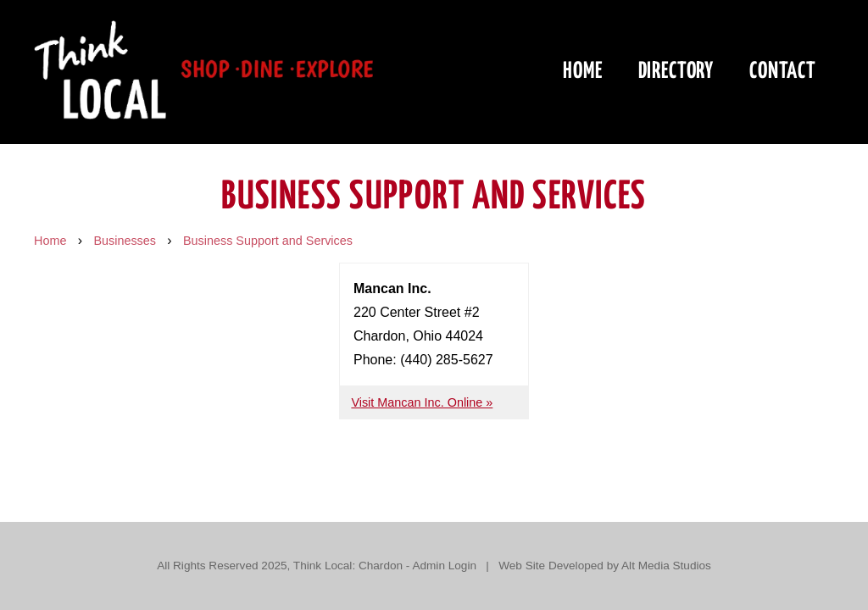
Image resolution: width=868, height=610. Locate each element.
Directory (676, 72)
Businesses (125, 241)
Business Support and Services (268, 241)
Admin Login (444, 566)
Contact (783, 72)
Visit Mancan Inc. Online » (422, 402)
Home (582, 72)
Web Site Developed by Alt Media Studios (605, 566)
